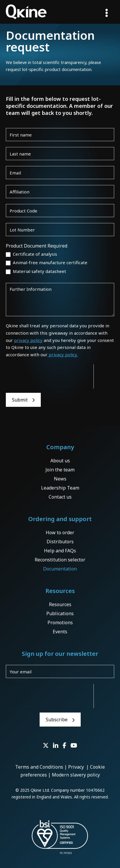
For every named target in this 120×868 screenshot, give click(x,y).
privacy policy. (63, 355)
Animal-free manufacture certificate (47, 263)
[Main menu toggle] (107, 13)
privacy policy (28, 340)
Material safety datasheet (36, 271)
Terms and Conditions (39, 767)
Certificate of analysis (31, 254)
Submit (20, 400)
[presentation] (50, 376)
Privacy (77, 767)
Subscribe (57, 720)
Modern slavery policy (76, 775)
